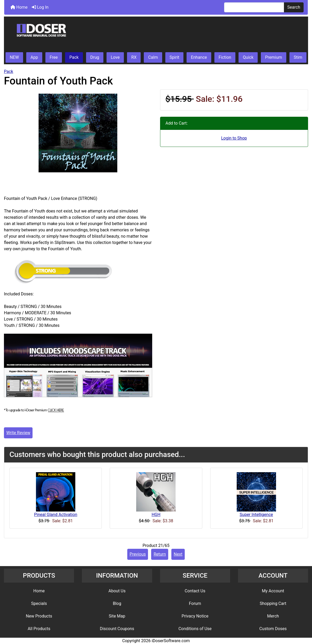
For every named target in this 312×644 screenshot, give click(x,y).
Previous (138, 554)
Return (160, 554)
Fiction (225, 57)
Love (115, 57)
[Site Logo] (156, 35)
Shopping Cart (273, 603)
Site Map (117, 616)
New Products (39, 616)
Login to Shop (234, 138)
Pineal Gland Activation (56, 515)
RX (134, 57)
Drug (95, 57)
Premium (274, 57)
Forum (195, 603)
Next (178, 554)
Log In (40, 7)
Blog (117, 603)
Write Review (18, 433)
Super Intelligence (256, 515)
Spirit (174, 57)
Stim (298, 57)
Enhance (199, 57)
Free (54, 57)
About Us (117, 591)
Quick (248, 57)
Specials (39, 603)
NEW (14, 57)
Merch (273, 616)
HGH (156, 515)
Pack (74, 57)
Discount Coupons (117, 629)
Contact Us (195, 591)
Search (294, 7)
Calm (153, 57)
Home (19, 7)
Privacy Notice (195, 616)
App (34, 57)
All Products (39, 629)
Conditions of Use (195, 629)
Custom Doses (273, 629)
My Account (273, 591)
